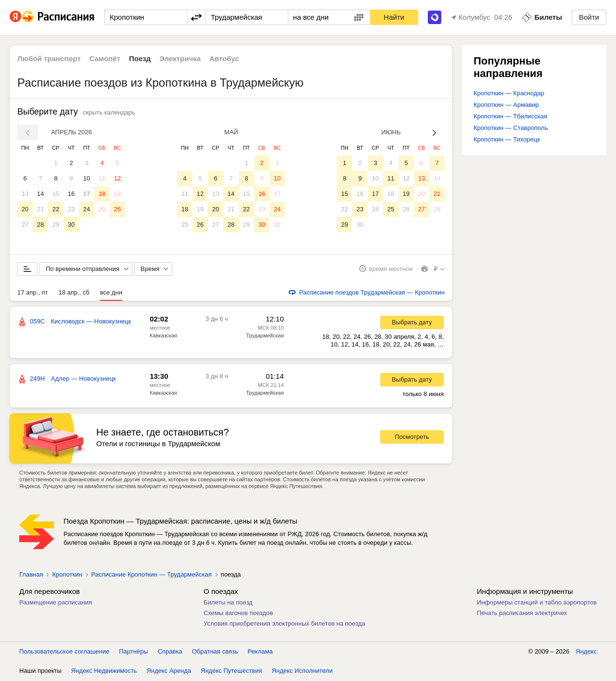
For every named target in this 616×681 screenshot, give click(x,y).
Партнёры (133, 652)
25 (102, 209)
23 (71, 209)
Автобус (224, 58)
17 (87, 194)
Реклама (260, 652)
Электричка (180, 58)
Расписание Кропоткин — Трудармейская (152, 575)
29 (56, 225)
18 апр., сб (74, 293)
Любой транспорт (49, 58)
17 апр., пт (32, 293)
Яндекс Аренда (169, 671)
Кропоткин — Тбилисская (510, 116)
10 (87, 178)
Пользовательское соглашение (64, 652)
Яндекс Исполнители (302, 671)
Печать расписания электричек (522, 613)
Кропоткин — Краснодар (509, 93)
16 (71, 194)
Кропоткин (67, 575)
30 (71, 225)
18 (102, 194)
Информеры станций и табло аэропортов (537, 603)
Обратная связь (215, 652)
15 (56, 194)
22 (56, 209)
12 (117, 178)
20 (25, 209)
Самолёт (105, 58)
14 (40, 194)
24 (87, 209)
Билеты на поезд (228, 603)
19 (117, 194)
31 (277, 225)
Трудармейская (265, 336)
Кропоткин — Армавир (506, 105)
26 (117, 209)
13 (25, 194)
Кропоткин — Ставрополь (511, 128)
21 (40, 209)
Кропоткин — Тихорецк (507, 139)
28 (40, 225)
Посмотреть (412, 438)
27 (25, 225)
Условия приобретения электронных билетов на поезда (284, 624)
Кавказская (163, 336)
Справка (170, 652)
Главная (31, 575)
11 (102, 178)
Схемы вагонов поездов (238, 613)
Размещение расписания (56, 603)
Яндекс (586, 652)
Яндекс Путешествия (231, 671)
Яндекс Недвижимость (104, 671)
